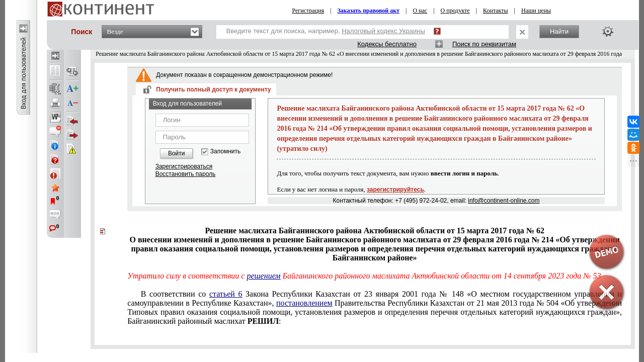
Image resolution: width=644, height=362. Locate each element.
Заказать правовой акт (368, 11)
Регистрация (308, 11)
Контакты (496, 11)
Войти (177, 153)
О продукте (455, 11)
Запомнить (225, 152)
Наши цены (536, 11)
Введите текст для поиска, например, (326, 31)
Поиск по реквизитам (484, 44)
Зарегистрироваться (184, 166)
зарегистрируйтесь (395, 190)
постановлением (304, 303)
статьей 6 (226, 294)
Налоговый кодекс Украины (383, 31)
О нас (420, 11)
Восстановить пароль (186, 174)
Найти (559, 31)
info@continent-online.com (504, 201)
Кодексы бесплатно (387, 44)
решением (263, 276)
